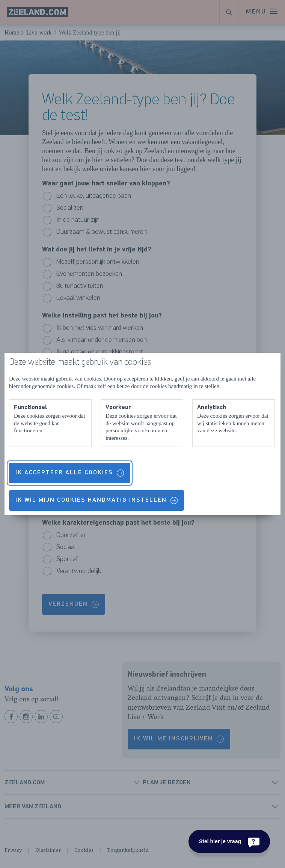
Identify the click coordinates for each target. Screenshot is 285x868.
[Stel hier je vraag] (229, 841)
